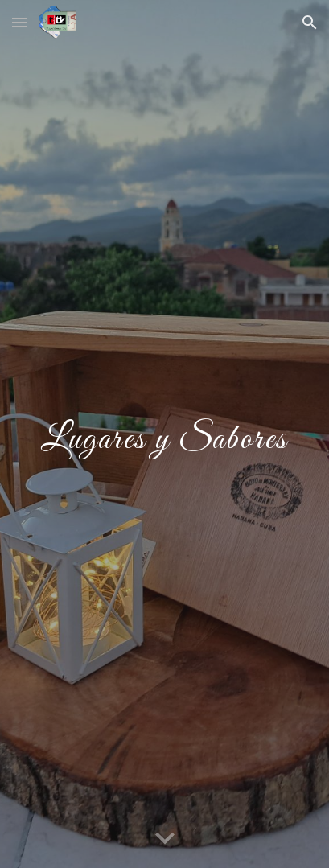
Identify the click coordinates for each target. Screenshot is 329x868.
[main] (164, 434)
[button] (19, 22)
